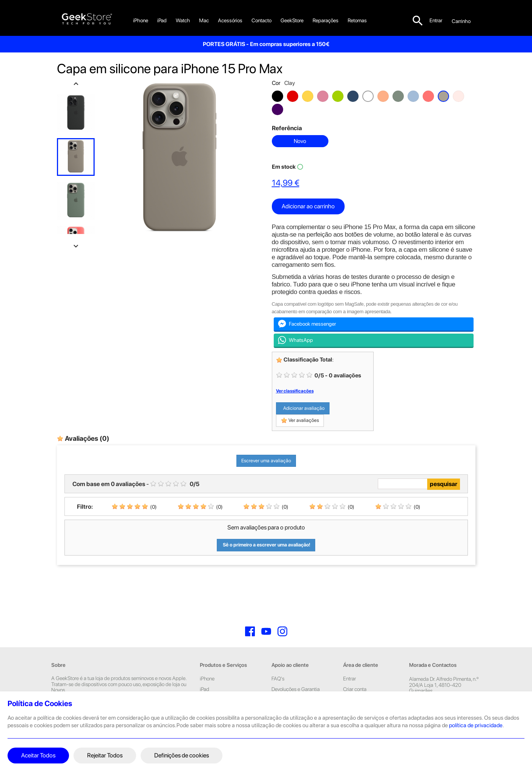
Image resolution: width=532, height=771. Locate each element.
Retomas (357, 20)
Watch (183, 20)
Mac (204, 20)
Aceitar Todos (38, 755)
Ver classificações (295, 391)
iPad (162, 20)
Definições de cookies (182, 755)
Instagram (282, 631)
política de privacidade (476, 725)
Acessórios (230, 20)
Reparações (326, 20)
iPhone (141, 20)
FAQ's (278, 679)
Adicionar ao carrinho (308, 206)
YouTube (266, 631)
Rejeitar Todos (105, 755)
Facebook (250, 631)
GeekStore (292, 20)
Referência (287, 128)
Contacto (261, 20)
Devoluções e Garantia (296, 689)
